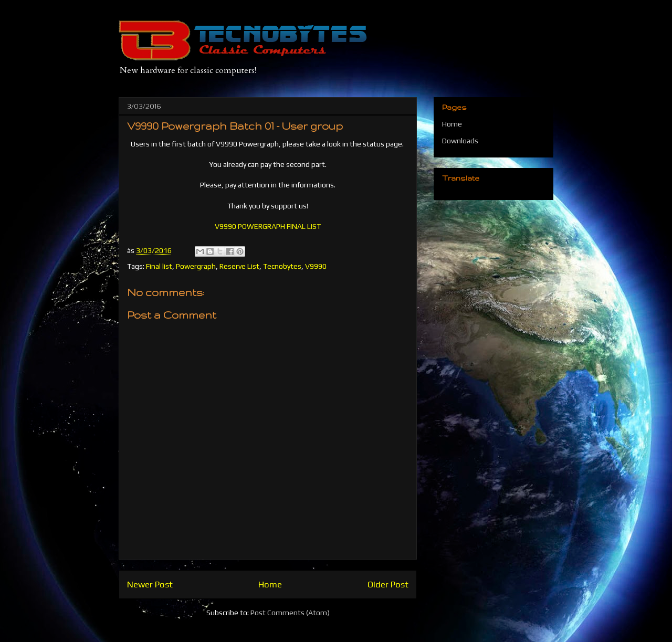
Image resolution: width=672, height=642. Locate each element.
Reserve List (239, 266)
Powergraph (196, 266)
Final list (159, 266)
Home (270, 584)
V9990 (316, 266)
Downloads (460, 141)
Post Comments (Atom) (290, 613)
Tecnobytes (282, 266)
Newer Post (150, 584)
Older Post (388, 584)
